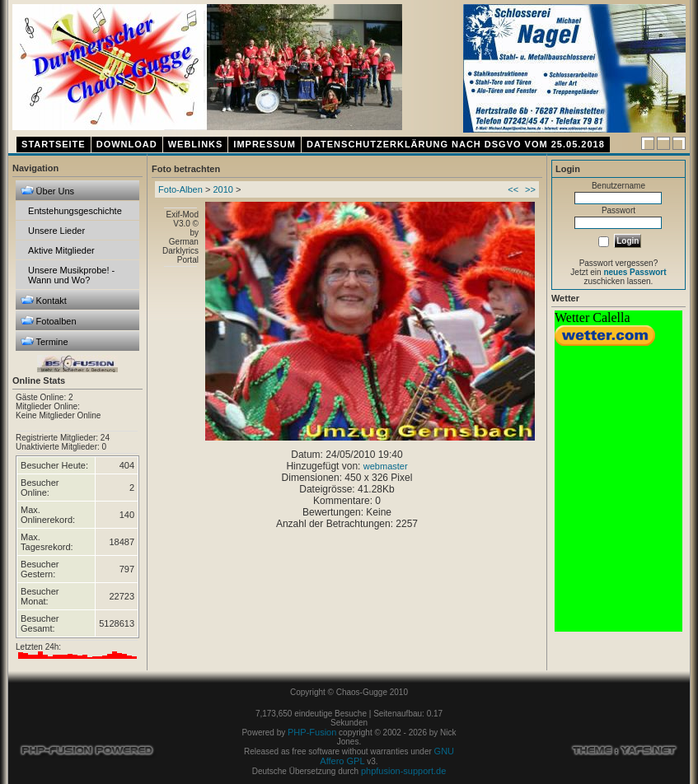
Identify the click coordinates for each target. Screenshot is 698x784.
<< (513, 189)
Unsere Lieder (56, 231)
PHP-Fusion (312, 732)
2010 (223, 189)
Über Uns (48, 191)
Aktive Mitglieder (61, 250)
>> (530, 189)
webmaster (386, 466)
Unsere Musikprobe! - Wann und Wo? (71, 275)
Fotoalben (49, 321)
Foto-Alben (180, 189)
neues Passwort (635, 272)
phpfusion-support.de (403, 771)
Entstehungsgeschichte (75, 211)
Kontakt (44, 300)
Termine (45, 341)
